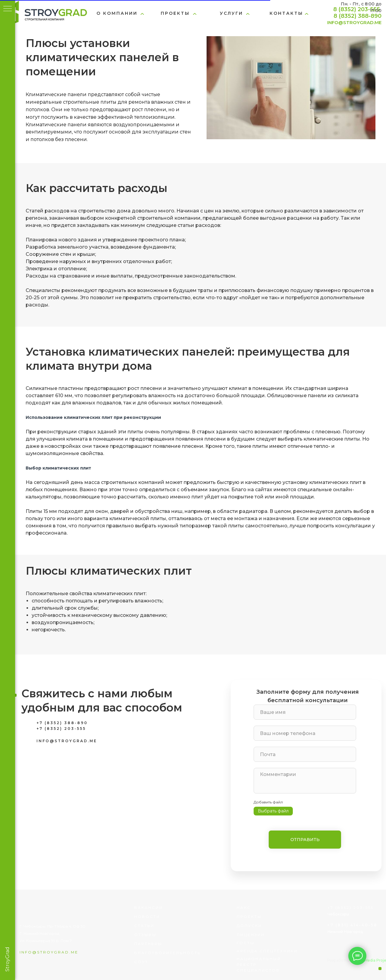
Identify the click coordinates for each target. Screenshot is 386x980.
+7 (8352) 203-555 (61, 729)
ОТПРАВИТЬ (305, 840)
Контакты (286, 13)
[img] (46, 14)
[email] (305, 754)
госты (246, 943)
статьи (144, 926)
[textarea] (305, 781)
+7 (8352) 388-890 (62, 723)
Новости (147, 917)
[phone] (305, 733)
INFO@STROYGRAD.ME (354, 22)
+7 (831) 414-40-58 (352, 925)
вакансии (149, 908)
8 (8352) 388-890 (358, 16)
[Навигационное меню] (8, 9)
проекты (175, 13)
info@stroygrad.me (49, 952)
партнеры (148, 944)
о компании (117, 13)
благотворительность (168, 953)
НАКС (244, 908)
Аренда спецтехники (267, 951)
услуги (231, 13)
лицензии (251, 935)
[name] (305, 712)
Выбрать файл (273, 811)
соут (141, 962)
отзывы (145, 935)
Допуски (249, 926)
